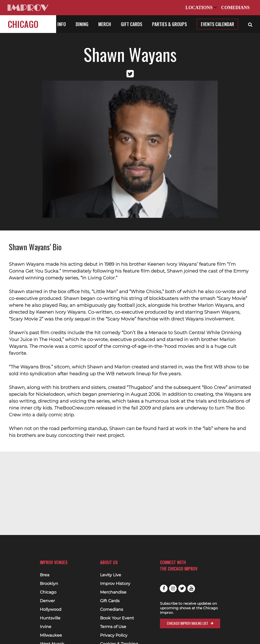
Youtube (191, 588)
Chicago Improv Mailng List (188, 623)
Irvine (46, 627)
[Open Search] (250, 24)
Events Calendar (217, 24)
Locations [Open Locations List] (201, 8)
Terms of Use (113, 627)
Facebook (164, 588)
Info (62, 24)
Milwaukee (51, 635)
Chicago (23, 24)
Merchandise (113, 592)
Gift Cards (132, 24)
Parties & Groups (169, 24)
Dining (82, 24)
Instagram (173, 588)
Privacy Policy (114, 635)
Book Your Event (117, 618)
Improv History (115, 584)
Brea (45, 575)
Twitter (182, 588)
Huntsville (50, 618)
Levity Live (111, 575)
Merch (105, 24)
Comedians (235, 8)
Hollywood (51, 610)
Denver (47, 601)
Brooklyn (49, 584)
